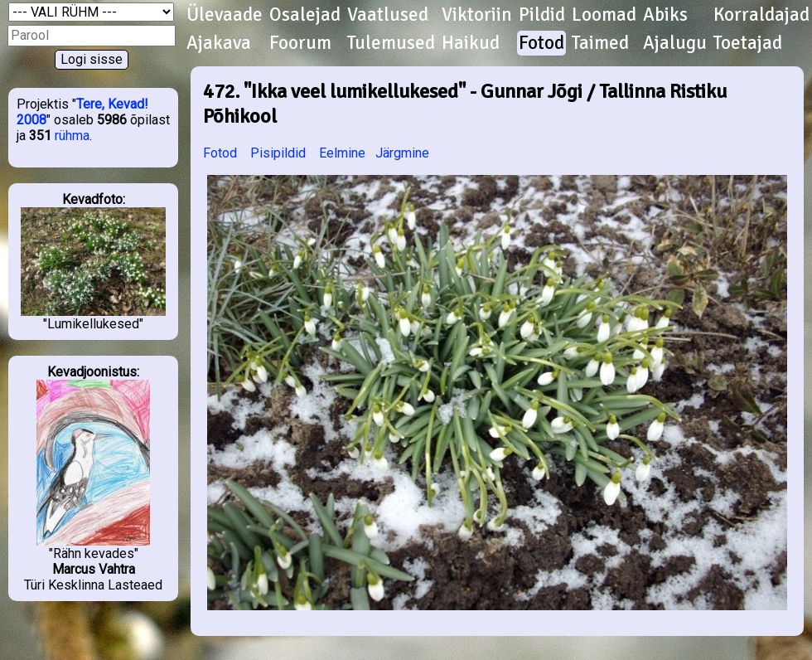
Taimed (600, 43)
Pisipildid (278, 153)
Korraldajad (761, 15)
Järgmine (402, 153)
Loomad (604, 15)
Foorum (300, 43)
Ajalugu (675, 43)
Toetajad (748, 43)
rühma (72, 136)
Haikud (471, 43)
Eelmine (342, 153)
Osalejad (305, 15)
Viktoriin (477, 15)
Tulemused (391, 43)
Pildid (542, 15)
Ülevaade (225, 15)
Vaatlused (388, 15)
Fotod (541, 43)
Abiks (665, 15)
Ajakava (219, 43)
